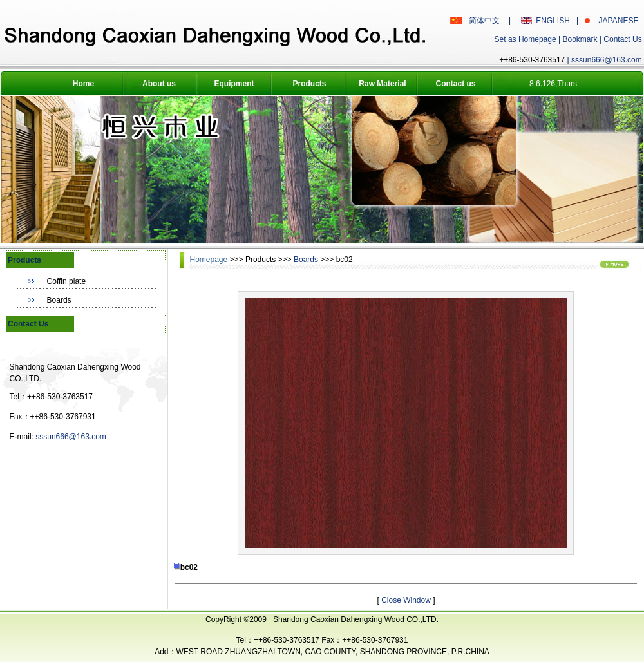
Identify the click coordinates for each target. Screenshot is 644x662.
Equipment (234, 84)
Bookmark (580, 39)
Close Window (407, 600)
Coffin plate (67, 281)
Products (309, 84)
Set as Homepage (526, 39)
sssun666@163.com (607, 60)
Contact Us (622, 39)
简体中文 (484, 21)
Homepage (210, 260)
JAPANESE (619, 21)
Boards (59, 300)
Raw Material (382, 84)
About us (159, 84)
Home (83, 84)
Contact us (455, 84)
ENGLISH (553, 21)
